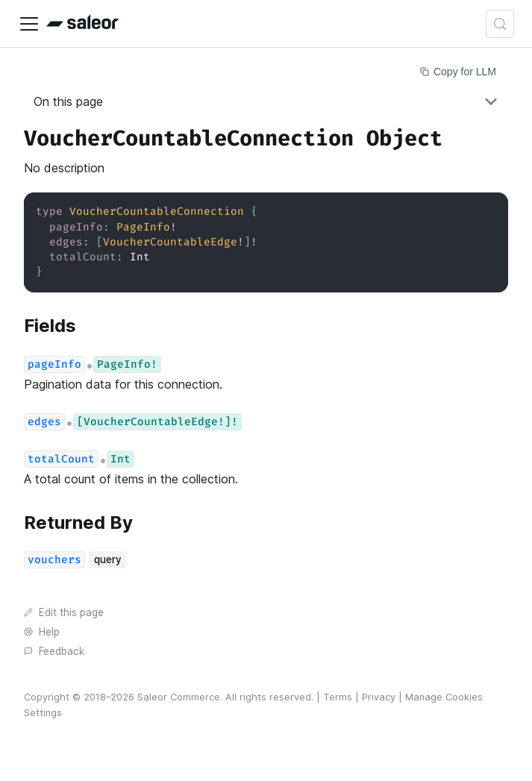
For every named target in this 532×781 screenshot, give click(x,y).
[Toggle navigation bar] (29, 24)
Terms (338, 697)
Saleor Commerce (179, 697)
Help (42, 632)
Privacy (379, 697)
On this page (68, 101)
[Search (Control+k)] (500, 24)
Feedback (54, 651)
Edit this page (64, 612)
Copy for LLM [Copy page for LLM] (458, 72)
